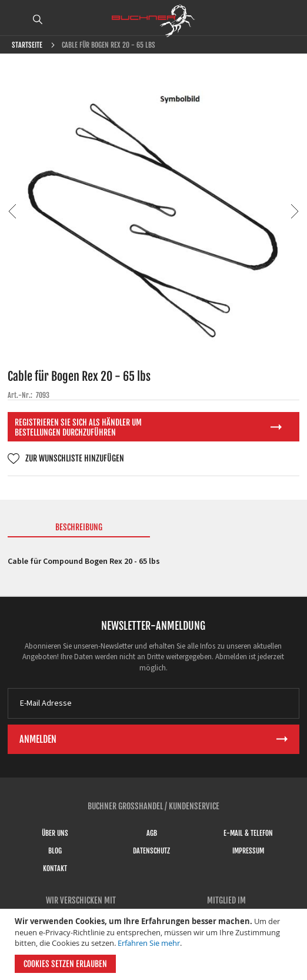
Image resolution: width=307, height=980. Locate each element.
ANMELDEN (291, 19)
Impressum (248, 851)
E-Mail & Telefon (248, 833)
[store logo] (153, 21)
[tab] (79, 530)
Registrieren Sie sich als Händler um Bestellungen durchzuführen (78, 427)
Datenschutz (151, 851)
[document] (155, 944)
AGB (152, 833)
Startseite (27, 45)
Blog (55, 851)
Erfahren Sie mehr (149, 943)
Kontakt (55, 868)
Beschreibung (79, 527)
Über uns (55, 833)
